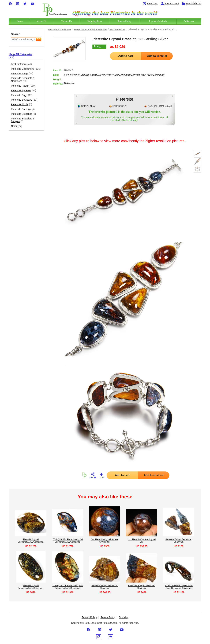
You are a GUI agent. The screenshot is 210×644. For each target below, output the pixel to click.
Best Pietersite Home (59, 30)
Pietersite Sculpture (24, 100)
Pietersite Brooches (23, 114)
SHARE (93, 475)
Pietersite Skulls (22, 105)
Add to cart (126, 56)
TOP (102, 475)
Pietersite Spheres (23, 91)
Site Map (124, 617)
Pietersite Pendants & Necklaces (23, 80)
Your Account (170, 3)
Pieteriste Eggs (22, 95)
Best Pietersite (21, 64)
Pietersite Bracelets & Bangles (23, 120)
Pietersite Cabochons (26, 69)
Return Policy (108, 617)
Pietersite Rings (22, 74)
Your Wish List (191, 3)
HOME (84, 475)
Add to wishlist (157, 56)
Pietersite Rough (23, 86)
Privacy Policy (89, 617)
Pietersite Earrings (23, 109)
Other (17, 126)
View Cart (150, 3)
